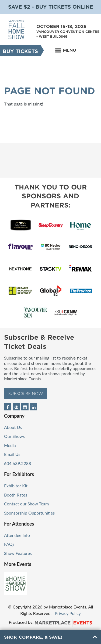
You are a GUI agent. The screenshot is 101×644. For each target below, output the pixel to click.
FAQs (9, 544)
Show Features (18, 553)
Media (10, 445)
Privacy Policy (68, 613)
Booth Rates (16, 495)
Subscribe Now (26, 393)
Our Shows (14, 436)
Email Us (12, 454)
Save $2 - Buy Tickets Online (51, 7)
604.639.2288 (18, 463)
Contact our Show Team (27, 504)
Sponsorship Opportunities (29, 513)
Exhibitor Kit (16, 486)
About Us (13, 427)
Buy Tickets (20, 51)
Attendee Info (17, 535)
